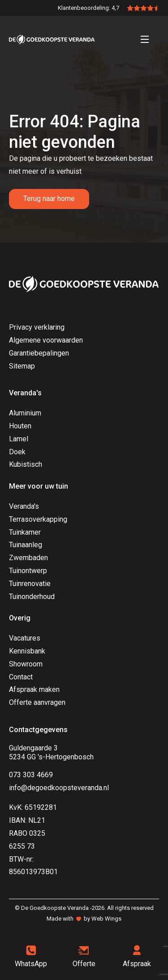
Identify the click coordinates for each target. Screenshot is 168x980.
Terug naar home (49, 199)
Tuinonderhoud (32, 597)
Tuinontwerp (28, 571)
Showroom (26, 664)
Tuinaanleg (26, 545)
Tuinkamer (25, 532)
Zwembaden (28, 558)
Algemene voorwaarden (46, 340)
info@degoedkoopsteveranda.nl (59, 788)
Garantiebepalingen (39, 353)
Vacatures (25, 638)
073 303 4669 (31, 775)
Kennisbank (27, 651)
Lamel (19, 439)
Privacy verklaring (37, 327)
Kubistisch (26, 464)
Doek (17, 452)
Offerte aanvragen (37, 702)
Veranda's (24, 506)
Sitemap (22, 366)
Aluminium (25, 413)
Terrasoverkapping (38, 519)
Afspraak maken (34, 689)
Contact (21, 677)
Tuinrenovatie (30, 584)
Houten (20, 426)
